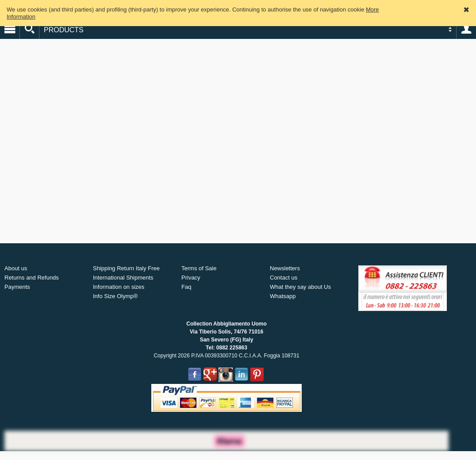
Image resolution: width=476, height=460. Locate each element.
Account (466, 29)
